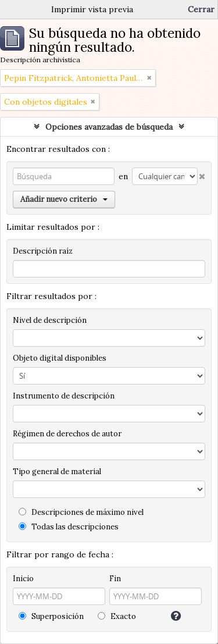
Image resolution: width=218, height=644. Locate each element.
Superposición (51, 616)
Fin (115, 579)
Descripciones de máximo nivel (81, 512)
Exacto (117, 616)
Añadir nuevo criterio (64, 199)
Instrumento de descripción (64, 396)
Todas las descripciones (69, 527)
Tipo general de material (57, 472)
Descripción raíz (43, 251)
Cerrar (201, 9)
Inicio (23, 579)
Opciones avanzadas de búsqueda (109, 127)
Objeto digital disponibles (60, 358)
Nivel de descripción (50, 320)
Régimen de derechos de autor (67, 434)
